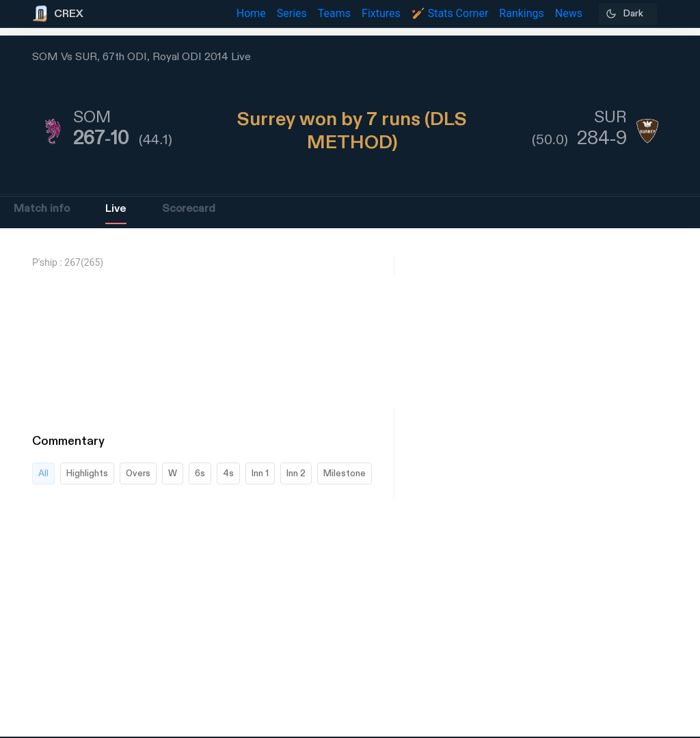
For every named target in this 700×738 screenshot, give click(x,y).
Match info (42, 209)
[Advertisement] (649, 530)
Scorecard (189, 209)
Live (116, 209)
